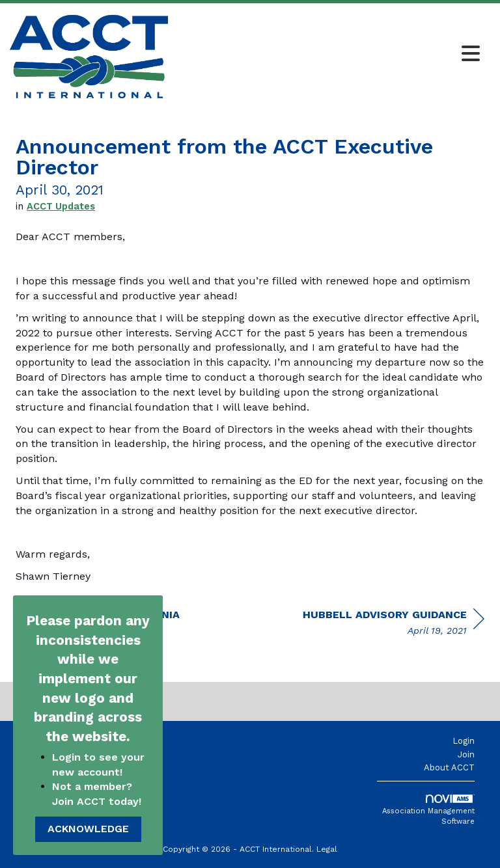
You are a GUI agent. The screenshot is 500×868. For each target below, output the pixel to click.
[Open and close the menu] (327, 55)
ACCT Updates (61, 206)
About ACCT (449, 767)
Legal (327, 849)
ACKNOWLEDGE (88, 829)
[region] (394, 624)
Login (464, 741)
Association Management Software (428, 810)
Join (466, 754)
